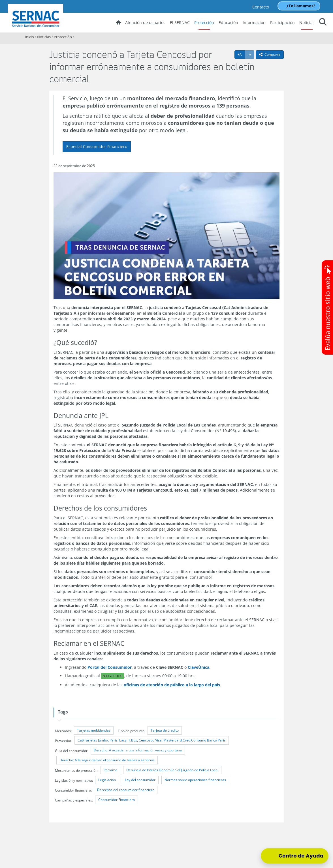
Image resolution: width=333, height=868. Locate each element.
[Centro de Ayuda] (295, 856)
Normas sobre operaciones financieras (195, 780)
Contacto (261, 7)
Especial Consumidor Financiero (97, 146)
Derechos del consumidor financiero (126, 790)
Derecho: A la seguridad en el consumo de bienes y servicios (107, 760)
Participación (282, 22)
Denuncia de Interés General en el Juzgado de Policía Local (172, 770)
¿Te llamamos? (301, 6)
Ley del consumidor (140, 780)
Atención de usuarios (145, 22)
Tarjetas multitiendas (94, 730)
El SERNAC (180, 22)
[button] (323, 23)
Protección (204, 22)
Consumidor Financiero (117, 800)
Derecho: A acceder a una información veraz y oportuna (138, 750)
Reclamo (110, 770)
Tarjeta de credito (165, 730)
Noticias (307, 22)
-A (251, 54)
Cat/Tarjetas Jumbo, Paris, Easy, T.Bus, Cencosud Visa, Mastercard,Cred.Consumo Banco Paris (152, 740)
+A (241, 54)
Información (254, 22)
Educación (228, 22)
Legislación (107, 780)
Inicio (29, 37)
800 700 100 (113, 676)
